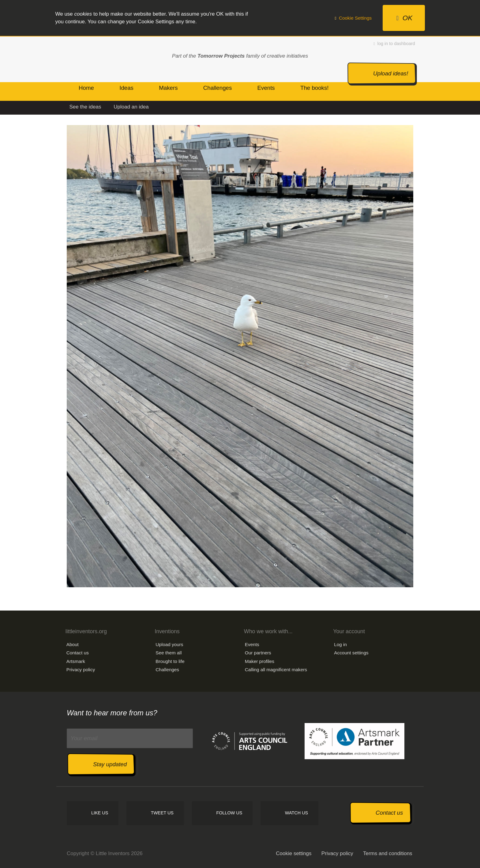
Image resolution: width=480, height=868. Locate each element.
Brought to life (170, 661)
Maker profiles (260, 661)
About (73, 644)
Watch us (296, 813)
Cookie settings (294, 853)
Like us (100, 813)
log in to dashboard (394, 44)
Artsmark (76, 661)
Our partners (258, 653)
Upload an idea (131, 107)
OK (404, 18)
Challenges (167, 670)
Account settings (351, 653)
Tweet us (162, 813)
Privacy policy (81, 670)
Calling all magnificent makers (276, 670)
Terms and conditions (388, 853)
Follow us (229, 813)
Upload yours (169, 644)
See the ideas (85, 107)
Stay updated (110, 764)
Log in (340, 644)
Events (252, 644)
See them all (169, 653)
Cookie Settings (353, 18)
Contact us (78, 653)
